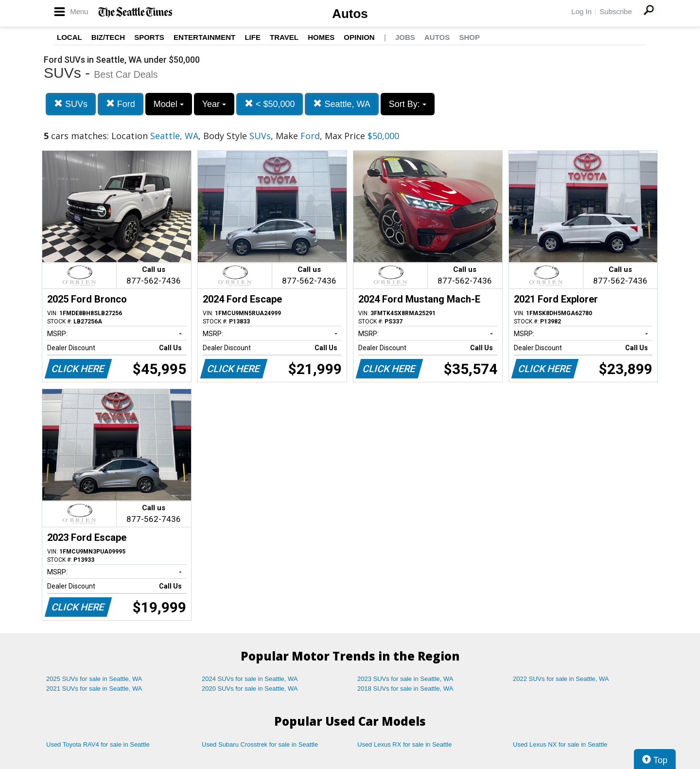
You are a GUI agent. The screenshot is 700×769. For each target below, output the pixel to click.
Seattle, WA (341, 104)
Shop (469, 37)
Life (253, 37)
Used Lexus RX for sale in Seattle (404, 744)
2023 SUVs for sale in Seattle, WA (405, 679)
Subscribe (616, 11)
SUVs (71, 104)
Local (70, 37)
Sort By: (408, 104)
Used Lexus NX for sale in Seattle (560, 744)
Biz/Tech (108, 37)
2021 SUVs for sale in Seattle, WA (94, 689)
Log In (581, 11)
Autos (350, 14)
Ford (121, 104)
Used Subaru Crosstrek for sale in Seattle (260, 744)
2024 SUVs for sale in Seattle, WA (250, 679)
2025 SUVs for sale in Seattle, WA (94, 679)
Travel (284, 37)
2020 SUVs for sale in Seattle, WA (250, 689)
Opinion (359, 37)
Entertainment (204, 37)
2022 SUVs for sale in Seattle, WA (561, 679)
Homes (321, 37)
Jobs (405, 37)
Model (169, 104)
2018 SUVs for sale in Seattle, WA (405, 689)
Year (214, 104)
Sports (149, 37)
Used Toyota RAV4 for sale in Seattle (98, 744)
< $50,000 (270, 104)
